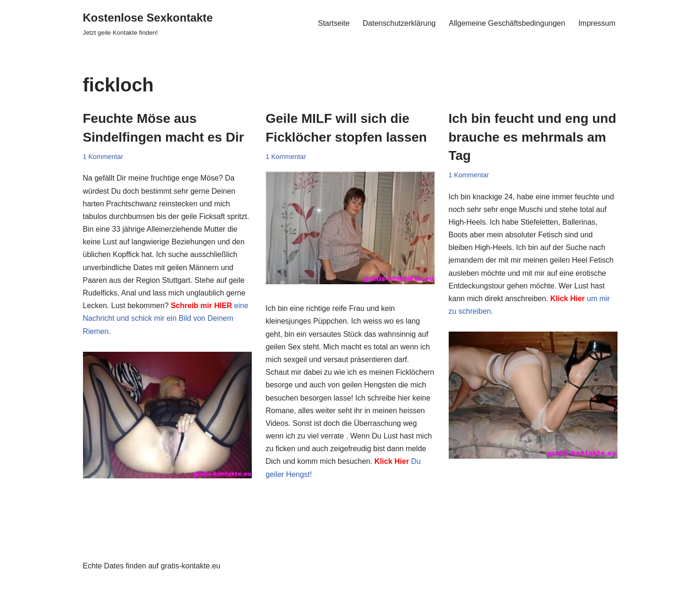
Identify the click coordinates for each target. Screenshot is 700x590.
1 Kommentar (103, 157)
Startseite (334, 23)
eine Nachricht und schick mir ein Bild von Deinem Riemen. (166, 318)
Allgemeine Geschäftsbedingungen (507, 23)
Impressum (597, 23)
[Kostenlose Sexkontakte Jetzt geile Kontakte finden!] (148, 23)
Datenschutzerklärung (399, 23)
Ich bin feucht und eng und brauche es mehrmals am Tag (533, 137)
